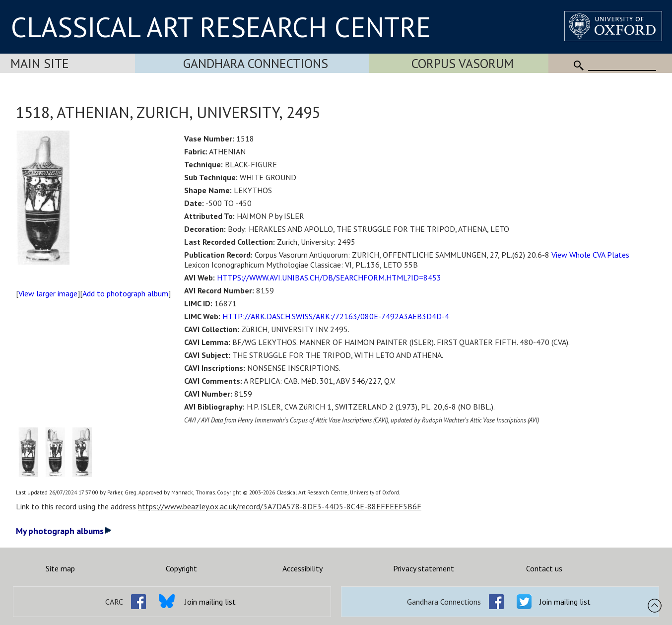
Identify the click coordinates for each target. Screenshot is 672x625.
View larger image (48, 293)
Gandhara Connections (256, 63)
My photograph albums (64, 531)
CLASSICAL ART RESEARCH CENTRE (221, 27)
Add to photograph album (125, 293)
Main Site (40, 63)
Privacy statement (424, 568)
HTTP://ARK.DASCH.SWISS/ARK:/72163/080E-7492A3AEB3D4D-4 (336, 316)
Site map (60, 568)
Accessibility (302, 568)
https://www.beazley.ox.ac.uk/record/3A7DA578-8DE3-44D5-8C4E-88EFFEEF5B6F (280, 506)
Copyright (181, 568)
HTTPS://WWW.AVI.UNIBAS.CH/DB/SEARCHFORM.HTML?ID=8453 (329, 278)
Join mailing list (210, 602)
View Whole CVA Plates (590, 255)
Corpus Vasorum (463, 63)
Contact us (544, 568)
